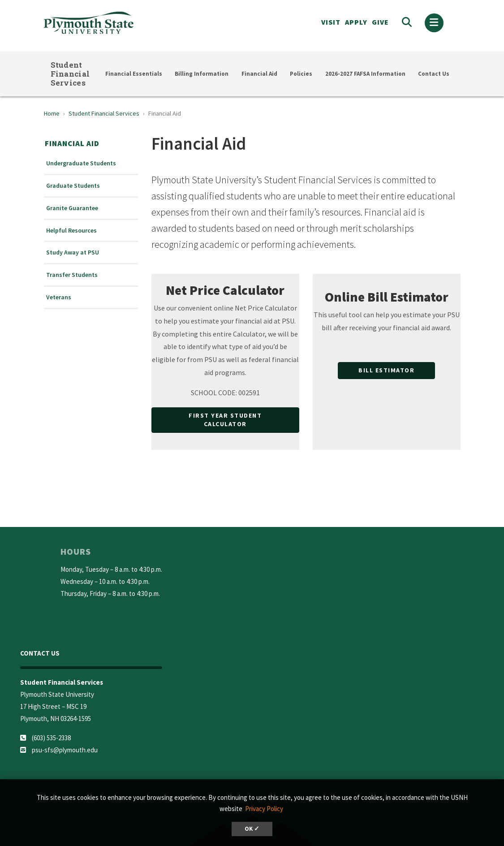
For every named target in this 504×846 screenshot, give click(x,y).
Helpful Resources (71, 231)
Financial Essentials (134, 74)
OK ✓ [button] (252, 829)
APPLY (356, 22)
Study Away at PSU (73, 253)
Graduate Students (73, 186)
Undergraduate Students (81, 163)
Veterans (59, 297)
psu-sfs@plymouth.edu (65, 750)
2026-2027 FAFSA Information (365, 74)
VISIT (331, 22)
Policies (301, 74)
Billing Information (202, 74)
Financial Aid (259, 74)
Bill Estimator (386, 370)
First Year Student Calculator (225, 420)
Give (380, 22)
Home (52, 113)
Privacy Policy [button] (264, 809)
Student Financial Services (70, 74)
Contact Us (434, 74)
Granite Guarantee (72, 208)
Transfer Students (72, 275)
